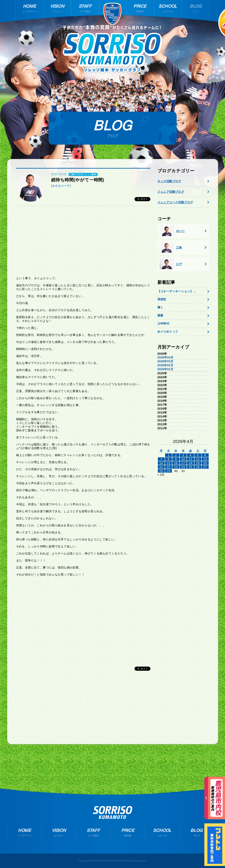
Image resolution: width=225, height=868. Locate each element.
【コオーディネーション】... (177, 291)
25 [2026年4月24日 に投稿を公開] (190, 467)
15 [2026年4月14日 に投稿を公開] (169, 463)
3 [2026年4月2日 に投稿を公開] (183, 455)
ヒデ (171, 264)
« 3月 (161, 475)
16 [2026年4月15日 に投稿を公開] (176, 463)
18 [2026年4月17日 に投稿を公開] (190, 463)
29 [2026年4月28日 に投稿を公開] (169, 471)
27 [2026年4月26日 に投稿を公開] (205, 467)
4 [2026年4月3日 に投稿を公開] (191, 455)
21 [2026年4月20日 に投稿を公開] (161, 467)
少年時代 (163, 323)
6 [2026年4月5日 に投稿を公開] (205, 455)
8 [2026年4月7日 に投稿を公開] (168, 459)
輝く (160, 307)
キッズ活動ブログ (169, 181)
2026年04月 (165, 357)
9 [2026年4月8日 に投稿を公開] (176, 459)
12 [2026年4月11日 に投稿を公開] (198, 459)
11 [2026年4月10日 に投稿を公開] (190, 459)
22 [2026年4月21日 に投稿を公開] (169, 467)
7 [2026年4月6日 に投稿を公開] (161, 459)
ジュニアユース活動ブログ (175, 202)
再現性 (162, 299)
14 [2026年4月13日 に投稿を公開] (161, 463)
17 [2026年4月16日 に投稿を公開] (183, 463)
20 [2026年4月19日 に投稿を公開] (205, 463)
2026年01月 (165, 369)
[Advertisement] (83, 241)
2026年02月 (165, 365)
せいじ (172, 231)
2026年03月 (165, 361)
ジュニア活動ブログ (171, 192)
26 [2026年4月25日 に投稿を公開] (198, 467)
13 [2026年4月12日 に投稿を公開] (205, 459)
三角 (171, 247)
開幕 (160, 315)
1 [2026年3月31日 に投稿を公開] (168, 455)
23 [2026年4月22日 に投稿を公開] (176, 467)
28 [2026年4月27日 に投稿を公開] (161, 471)
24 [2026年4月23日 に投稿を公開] (183, 467)
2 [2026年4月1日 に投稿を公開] (176, 455)
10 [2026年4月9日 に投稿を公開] (183, 459)
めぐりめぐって (168, 332)
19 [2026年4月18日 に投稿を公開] (198, 463)
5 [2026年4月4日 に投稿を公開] (198, 455)
